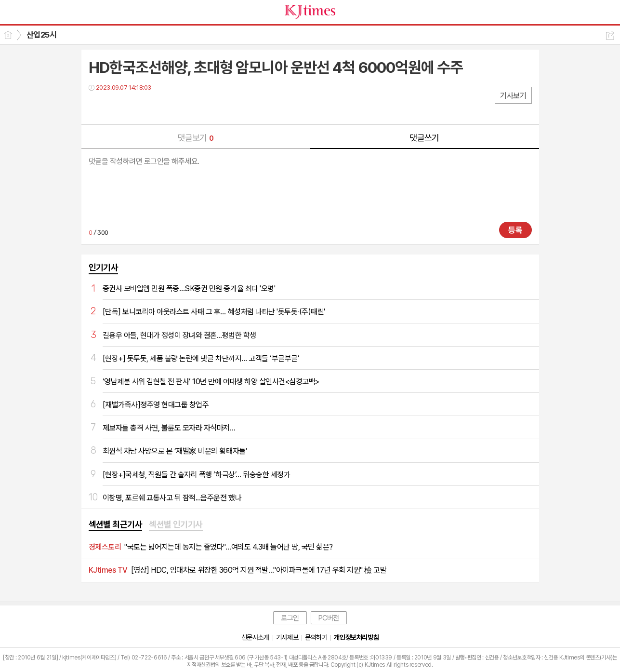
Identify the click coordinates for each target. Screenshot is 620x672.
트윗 (116, 107)
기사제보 (287, 637)
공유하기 (610, 35)
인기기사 (104, 267)
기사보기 (513, 96)
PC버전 (329, 618)
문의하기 (316, 637)
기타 (155, 107)
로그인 (290, 618)
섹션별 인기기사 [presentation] (176, 524)
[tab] (116, 525)
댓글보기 (196, 138)
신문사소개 (255, 637)
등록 (515, 230)
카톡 (136, 107)
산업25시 (41, 35)
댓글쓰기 (424, 138)
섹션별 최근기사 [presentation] (116, 524)
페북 (97, 107)
